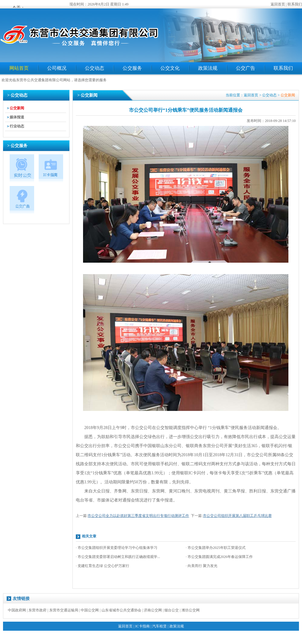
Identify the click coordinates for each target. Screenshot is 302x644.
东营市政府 (37, 610)
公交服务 (132, 68)
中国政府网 (17, 610)
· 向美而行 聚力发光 (202, 566)
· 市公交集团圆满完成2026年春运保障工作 (219, 557)
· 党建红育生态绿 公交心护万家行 (103, 566)
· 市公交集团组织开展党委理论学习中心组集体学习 (117, 548)
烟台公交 (172, 610)
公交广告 (246, 68)
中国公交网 (90, 610)
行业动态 (17, 126)
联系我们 (295, 4)
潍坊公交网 (191, 610)
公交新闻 (17, 108)
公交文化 (170, 68)
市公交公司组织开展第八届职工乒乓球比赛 (237, 516)
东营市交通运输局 (64, 610)
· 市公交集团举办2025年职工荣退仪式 (216, 548)
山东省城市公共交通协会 (121, 610)
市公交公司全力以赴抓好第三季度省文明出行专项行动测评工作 (138, 516)
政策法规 (208, 68)
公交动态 (95, 68)
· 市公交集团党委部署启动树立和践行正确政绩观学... (118, 557)
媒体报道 (17, 117)
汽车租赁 (159, 626)
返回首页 (278, 4)
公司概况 (57, 68)
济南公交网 (153, 610)
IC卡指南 (143, 626)
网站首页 (19, 68)
